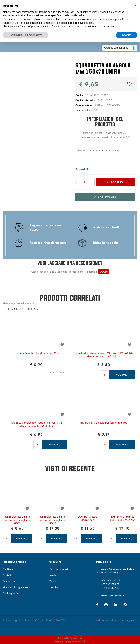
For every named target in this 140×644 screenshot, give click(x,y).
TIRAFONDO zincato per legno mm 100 (104, 423)
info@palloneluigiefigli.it (112, 596)
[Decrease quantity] (77, 182)
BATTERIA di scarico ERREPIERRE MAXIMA (123, 518)
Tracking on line (11, 593)
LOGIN (104, 272)
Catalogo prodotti (59, 569)
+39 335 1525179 (110, 584)
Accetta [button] (127, 35)
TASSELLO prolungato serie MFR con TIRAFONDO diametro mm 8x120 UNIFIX (104, 355)
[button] (35, 92)
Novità (53, 575)
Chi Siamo (8, 569)
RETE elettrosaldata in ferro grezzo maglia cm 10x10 (52, 520)
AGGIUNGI (122, 375)
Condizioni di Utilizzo (105, 620)
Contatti (7, 575)
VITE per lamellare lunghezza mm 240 (36, 353)
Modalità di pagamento (15, 587)
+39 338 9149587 (110, 588)
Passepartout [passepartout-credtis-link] (76, 638)
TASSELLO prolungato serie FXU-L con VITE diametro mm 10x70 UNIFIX (36, 424)
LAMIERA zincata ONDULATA (87, 518)
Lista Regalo (56, 587)
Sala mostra (9, 581)
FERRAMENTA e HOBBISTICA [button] (22, 309)
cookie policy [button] (77, 15)
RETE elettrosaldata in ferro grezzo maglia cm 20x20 (17, 520)
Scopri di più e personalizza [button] (26, 35)
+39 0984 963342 (111, 580)
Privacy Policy (130, 620)
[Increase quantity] (92, 182)
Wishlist (54, 581)
